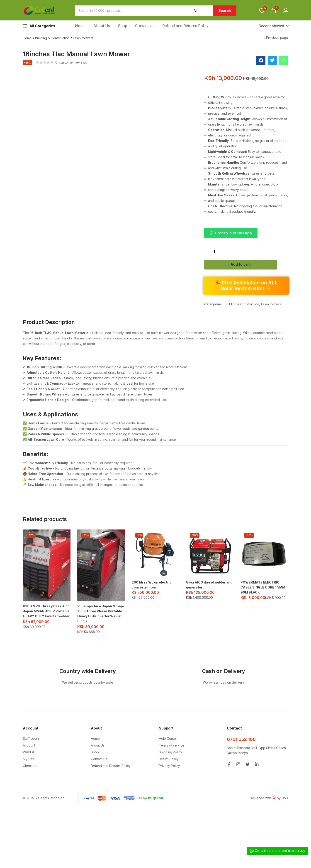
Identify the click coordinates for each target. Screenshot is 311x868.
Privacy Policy (169, 777)
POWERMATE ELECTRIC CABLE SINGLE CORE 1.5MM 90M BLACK (263, 599)
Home (80, 26)
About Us (102, 26)
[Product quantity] (214, 251)
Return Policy (169, 770)
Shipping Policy (170, 763)
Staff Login (31, 749)
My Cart (29, 770)
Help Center (168, 749)
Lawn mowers (83, 38)
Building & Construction (52, 38)
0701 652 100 (241, 750)
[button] (273, 11)
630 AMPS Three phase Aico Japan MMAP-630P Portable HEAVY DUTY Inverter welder (46, 622)
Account (29, 756)
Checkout (30, 777)
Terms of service (172, 756)
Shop (123, 26)
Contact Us (145, 26)
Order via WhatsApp (233, 233)
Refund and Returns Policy (185, 26)
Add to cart (246, 265)
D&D (285, 809)
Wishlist (28, 763)
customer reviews (71, 62)
